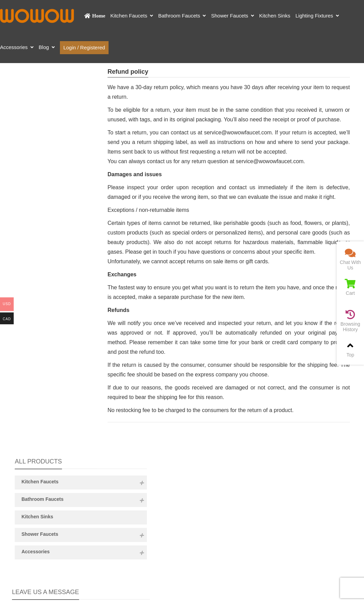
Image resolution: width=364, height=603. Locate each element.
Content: (52, 322)
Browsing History (350, 321)
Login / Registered (84, 47)
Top (350, 349)
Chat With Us (350, 259)
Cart (350, 287)
